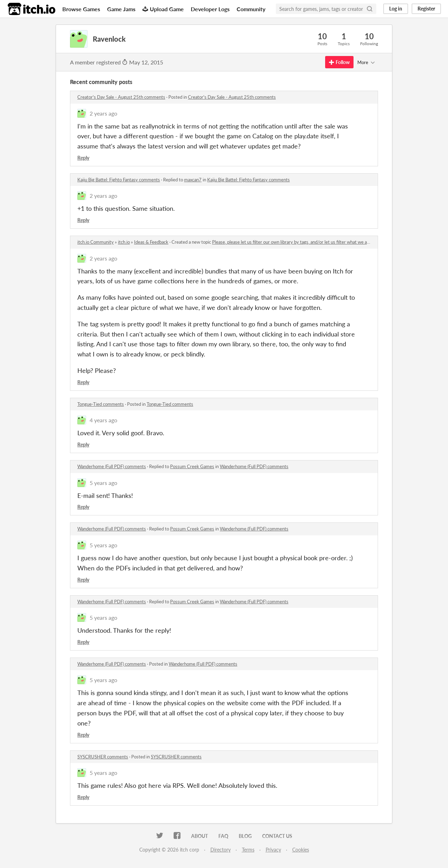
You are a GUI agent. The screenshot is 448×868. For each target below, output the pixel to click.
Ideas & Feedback (151, 242)
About (199, 836)
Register (426, 9)
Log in (396, 9)
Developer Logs (210, 9)
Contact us (277, 836)
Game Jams (121, 9)
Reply (83, 158)
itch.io (124, 242)
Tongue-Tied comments (101, 404)
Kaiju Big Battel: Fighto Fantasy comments (119, 180)
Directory (220, 850)
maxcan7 (193, 180)
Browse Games (81, 9)
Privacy (273, 850)
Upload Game (163, 9)
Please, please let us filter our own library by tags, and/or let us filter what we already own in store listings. (316, 242)
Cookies (301, 850)
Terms (248, 850)
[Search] (370, 9)
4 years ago (103, 420)
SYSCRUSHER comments (103, 757)
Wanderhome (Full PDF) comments (112, 466)
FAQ (223, 836)
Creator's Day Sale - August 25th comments (121, 97)
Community (251, 9)
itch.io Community (96, 242)
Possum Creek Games (192, 466)
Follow (339, 62)
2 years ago (103, 113)
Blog (245, 836)
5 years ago (103, 483)
